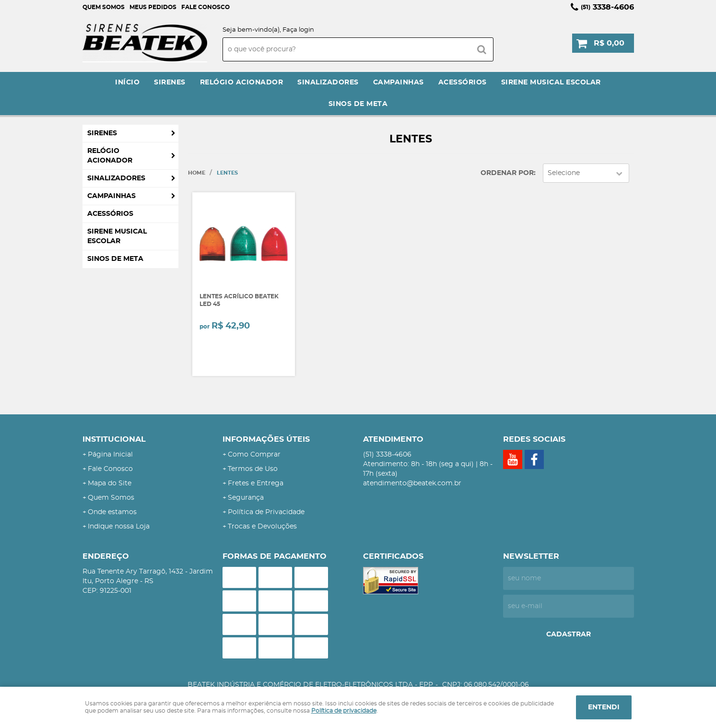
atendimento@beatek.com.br (412, 483)
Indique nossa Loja (119, 527)
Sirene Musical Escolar (551, 82)
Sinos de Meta (358, 104)
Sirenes (170, 82)
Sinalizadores (328, 82)
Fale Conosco (205, 7)
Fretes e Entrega (256, 483)
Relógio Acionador (242, 82)
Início (127, 82)
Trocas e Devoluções (262, 527)
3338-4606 (607, 7)
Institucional (114, 439)
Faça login (298, 30)
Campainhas (399, 82)
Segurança (246, 498)
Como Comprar (254, 455)
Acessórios (463, 82)
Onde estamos (112, 512)
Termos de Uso (253, 469)
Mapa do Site (110, 483)
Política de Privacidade (266, 512)
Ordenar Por (507, 173)
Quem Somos (104, 7)
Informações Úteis (266, 439)
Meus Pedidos (153, 7)
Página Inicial (110, 455)
